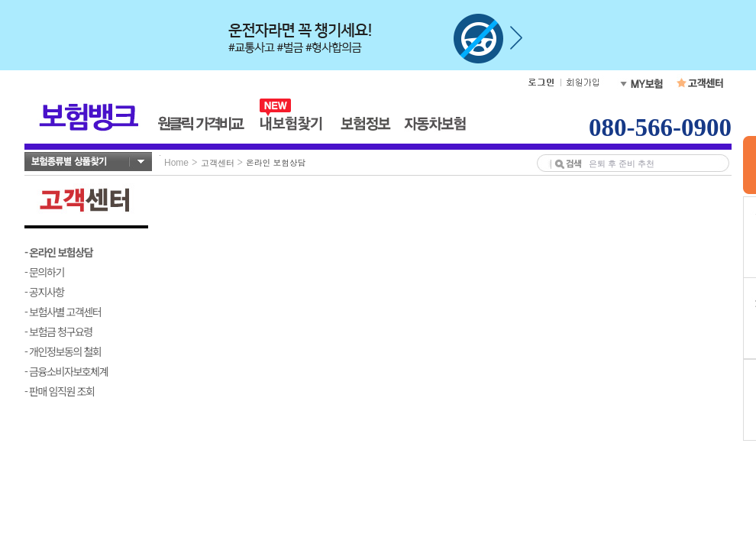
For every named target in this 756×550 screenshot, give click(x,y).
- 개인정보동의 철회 (63, 351)
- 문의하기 (44, 272)
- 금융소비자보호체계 (66, 371)
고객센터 (218, 163)
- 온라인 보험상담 (58, 252)
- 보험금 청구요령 (58, 332)
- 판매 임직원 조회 (59, 391)
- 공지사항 (44, 292)
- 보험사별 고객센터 (63, 312)
